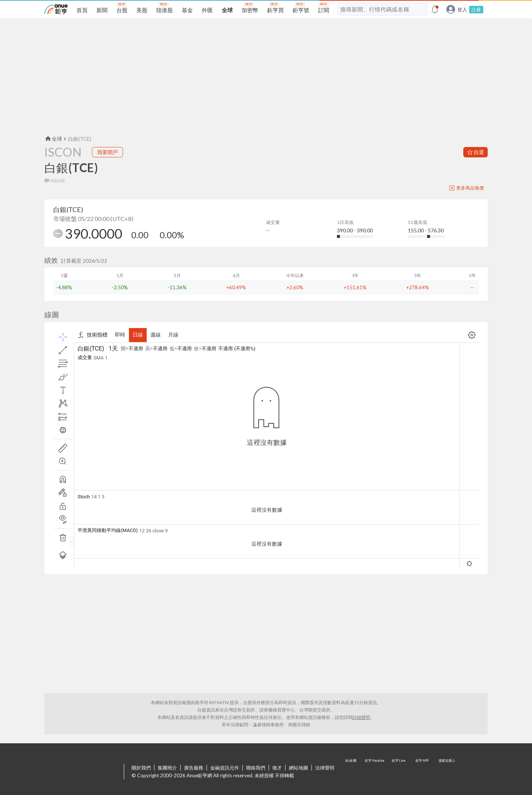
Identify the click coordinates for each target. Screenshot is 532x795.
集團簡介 (167, 768)
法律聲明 (325, 768)
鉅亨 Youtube (375, 772)
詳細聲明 (361, 717)
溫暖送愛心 (446, 772)
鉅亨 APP (423, 772)
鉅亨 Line (399, 772)
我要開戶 (108, 152)
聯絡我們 (256, 768)
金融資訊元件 (225, 768)
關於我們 (141, 768)
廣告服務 (194, 768)
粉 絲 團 (352, 772)
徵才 (277, 768)
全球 (53, 139)
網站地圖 (299, 768)
